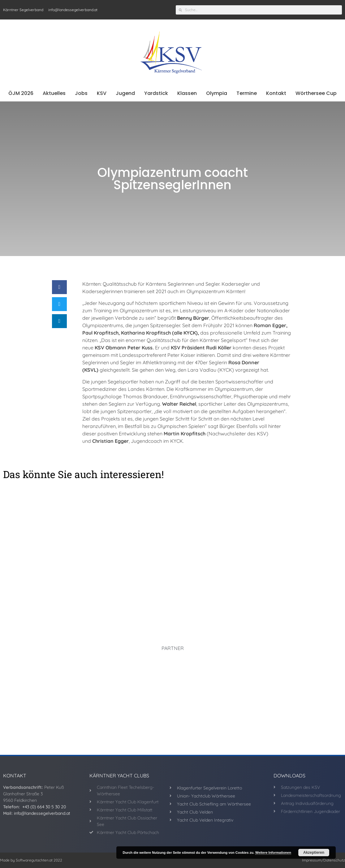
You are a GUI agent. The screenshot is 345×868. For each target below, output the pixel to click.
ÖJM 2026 (21, 93)
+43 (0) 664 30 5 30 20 (44, 807)
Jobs (81, 93)
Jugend (125, 93)
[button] (59, 287)
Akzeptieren (314, 853)
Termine (247, 93)
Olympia (217, 93)
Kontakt (276, 93)
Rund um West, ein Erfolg (172, 596)
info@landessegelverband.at (42, 813)
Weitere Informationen (273, 853)
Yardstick (156, 93)
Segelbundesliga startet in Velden (53, 591)
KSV (102, 93)
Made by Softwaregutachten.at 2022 (31, 860)
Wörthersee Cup (316, 93)
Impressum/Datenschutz (323, 860)
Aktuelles (54, 93)
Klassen (187, 93)
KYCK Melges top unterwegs (272, 591)
